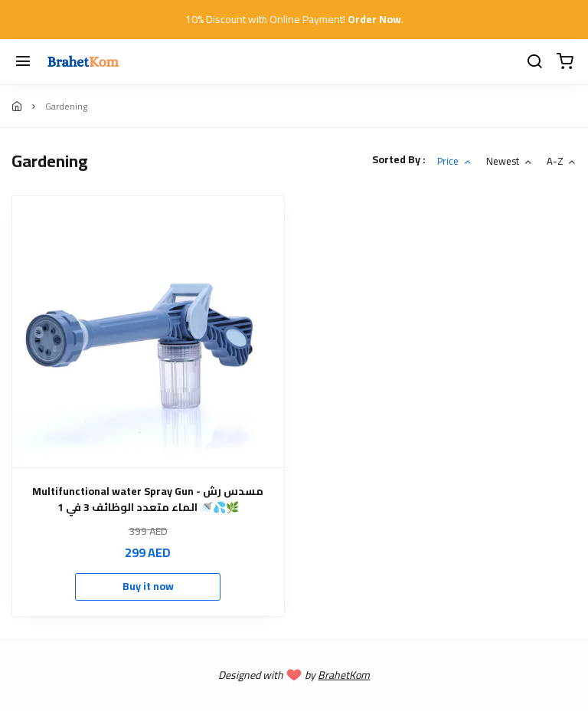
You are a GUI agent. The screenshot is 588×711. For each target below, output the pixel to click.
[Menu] (23, 62)
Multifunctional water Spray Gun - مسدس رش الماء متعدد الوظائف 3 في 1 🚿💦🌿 (148, 500)
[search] (534, 62)
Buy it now (148, 586)
